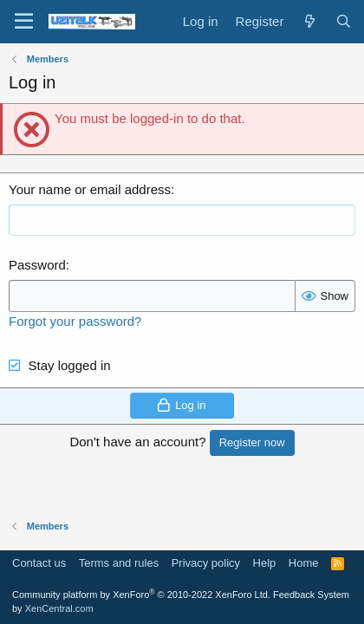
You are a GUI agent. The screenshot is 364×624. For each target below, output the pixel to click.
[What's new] (309, 21)
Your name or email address (90, 189)
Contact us (39, 563)
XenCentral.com (59, 608)
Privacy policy (206, 563)
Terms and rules (119, 563)
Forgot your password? (75, 321)
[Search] (344, 21)
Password (37, 265)
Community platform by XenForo (141, 595)
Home (304, 563)
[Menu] (24, 22)
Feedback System (311, 595)
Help (265, 563)
